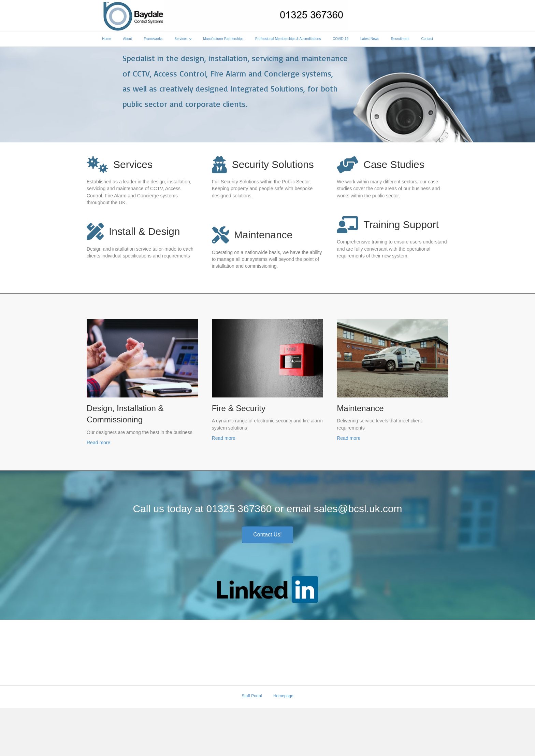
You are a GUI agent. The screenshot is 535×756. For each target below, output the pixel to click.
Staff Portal (252, 744)
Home (107, 40)
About (128, 40)
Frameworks (153, 40)
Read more (98, 491)
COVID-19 (341, 40)
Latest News (370, 40)
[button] (267, 583)
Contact (427, 40)
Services (181, 40)
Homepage (283, 744)
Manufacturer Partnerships (223, 40)
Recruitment (400, 40)
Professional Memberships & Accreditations (288, 40)
